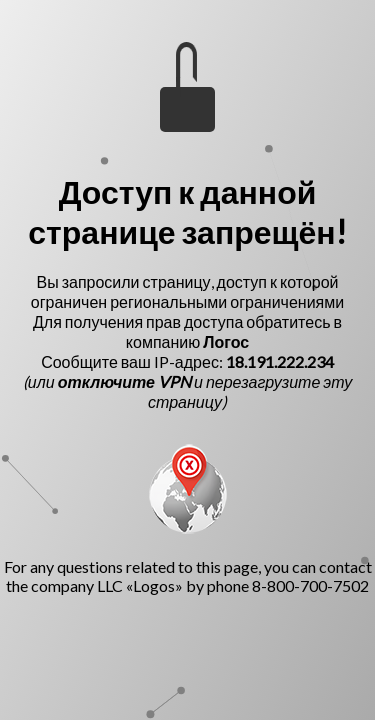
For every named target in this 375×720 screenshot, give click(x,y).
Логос (226, 341)
